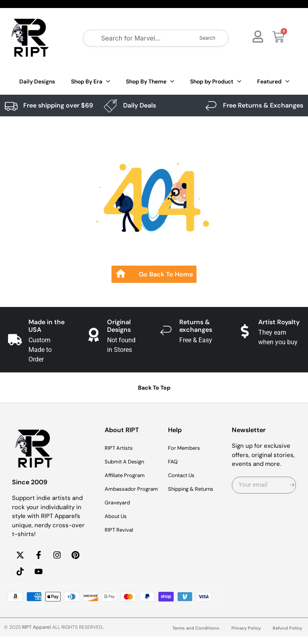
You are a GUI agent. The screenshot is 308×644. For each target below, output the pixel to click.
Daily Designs (37, 81)
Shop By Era (90, 81)
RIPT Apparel (36, 635)
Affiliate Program (128, 475)
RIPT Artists (121, 448)
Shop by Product (216, 81)
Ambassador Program (122, 494)
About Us (118, 526)
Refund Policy (287, 636)
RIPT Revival (121, 540)
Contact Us (184, 475)
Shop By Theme (150, 81)
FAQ (174, 462)
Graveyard (119, 512)
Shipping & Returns (195, 489)
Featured (273, 81)
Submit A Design (128, 462)
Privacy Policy (243, 636)
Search (207, 38)
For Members (187, 448)
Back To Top (154, 388)
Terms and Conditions (190, 636)
